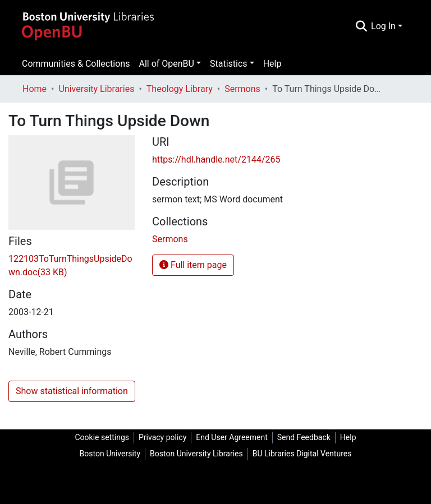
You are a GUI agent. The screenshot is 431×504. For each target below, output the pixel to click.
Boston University (110, 454)
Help (272, 64)
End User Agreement (231, 437)
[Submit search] (361, 26)
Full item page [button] (193, 265)
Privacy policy (162, 437)
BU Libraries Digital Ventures (302, 454)
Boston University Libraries (196, 454)
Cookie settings (102, 437)
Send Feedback (304, 437)
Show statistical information (72, 391)
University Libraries (96, 89)
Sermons (242, 89)
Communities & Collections (76, 64)
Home (35, 89)
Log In (383, 26)
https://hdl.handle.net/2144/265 (216, 159)
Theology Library (180, 89)
